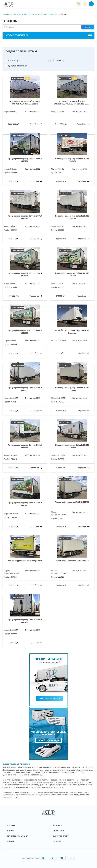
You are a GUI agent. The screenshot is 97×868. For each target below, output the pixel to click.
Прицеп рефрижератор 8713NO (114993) (72, 561)
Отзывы (10, 841)
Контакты (57, 841)
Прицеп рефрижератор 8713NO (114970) (25, 561)
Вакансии (11, 825)
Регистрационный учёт (17, 836)
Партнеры (57, 825)
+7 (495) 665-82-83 (66, 4)
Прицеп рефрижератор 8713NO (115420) (72, 502)
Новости (10, 830)
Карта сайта (58, 830)
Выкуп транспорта (61, 836)
